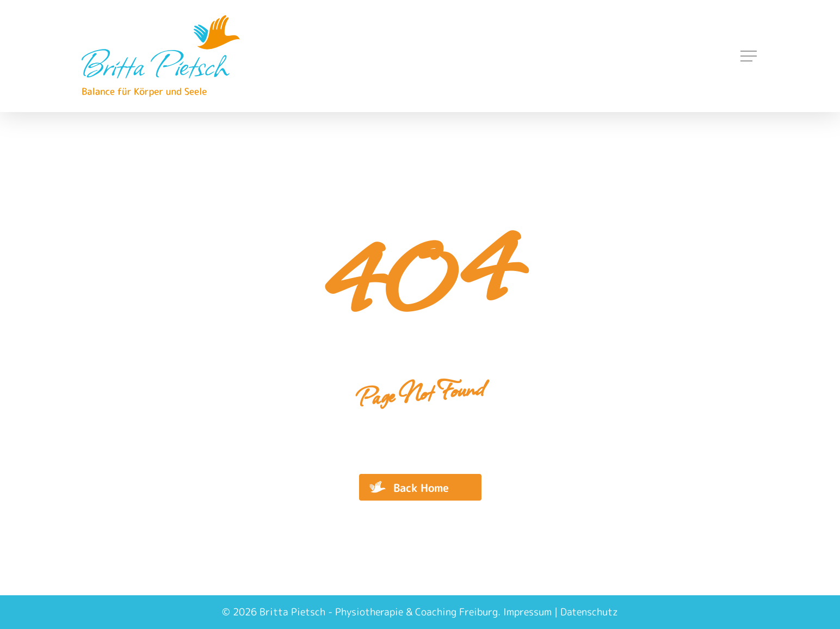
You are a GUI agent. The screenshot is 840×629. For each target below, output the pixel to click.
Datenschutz (589, 612)
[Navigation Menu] (750, 56)
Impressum (527, 612)
